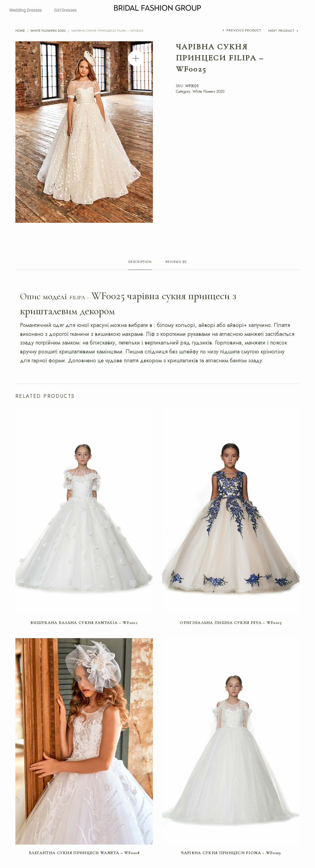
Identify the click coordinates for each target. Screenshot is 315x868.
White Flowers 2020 (48, 31)
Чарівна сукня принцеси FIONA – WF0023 (231, 853)
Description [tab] (140, 262)
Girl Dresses (65, 10)
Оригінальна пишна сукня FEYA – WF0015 (231, 623)
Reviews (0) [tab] (176, 262)
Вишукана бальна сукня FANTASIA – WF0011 (84, 623)
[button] (136, 58)
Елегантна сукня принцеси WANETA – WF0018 (84, 853)
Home (20, 31)
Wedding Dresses (26, 10)
